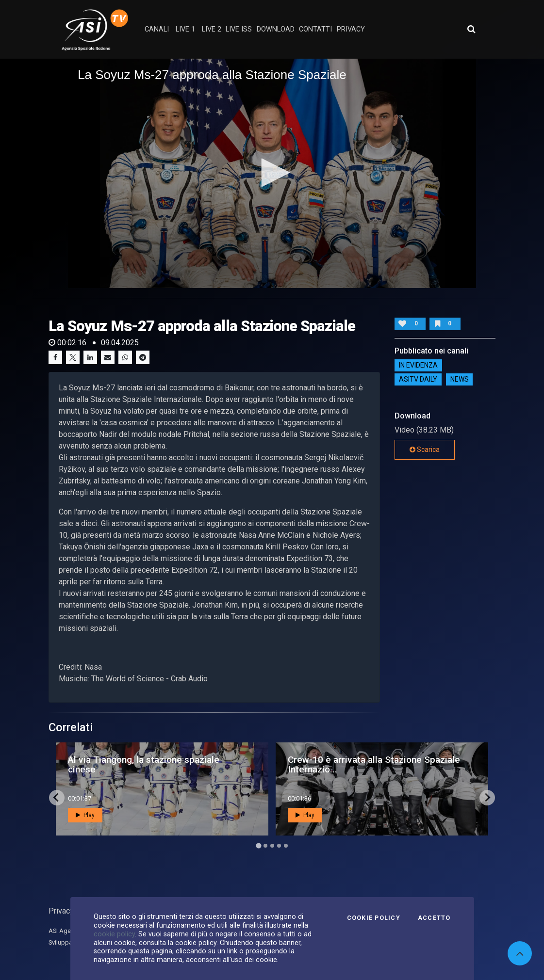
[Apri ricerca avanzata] (471, 29)
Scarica (425, 450)
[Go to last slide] (57, 798)
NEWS (460, 380)
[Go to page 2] (265, 846)
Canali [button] (157, 29)
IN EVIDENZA (418, 366)
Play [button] (85, 815)
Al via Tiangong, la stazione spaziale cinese (144, 764)
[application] (272, 173)
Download (276, 29)
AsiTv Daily (418, 380)
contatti (315, 29)
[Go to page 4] (279, 846)
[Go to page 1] (258, 845)
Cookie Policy (374, 918)
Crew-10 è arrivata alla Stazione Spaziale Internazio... (374, 764)
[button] (272, 173)
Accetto (434, 918)
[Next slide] (487, 798)
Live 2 (212, 29)
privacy (351, 29)
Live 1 (185, 29)
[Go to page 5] (286, 846)
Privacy (61, 911)
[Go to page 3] (272, 846)
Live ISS (239, 29)
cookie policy (114, 934)
